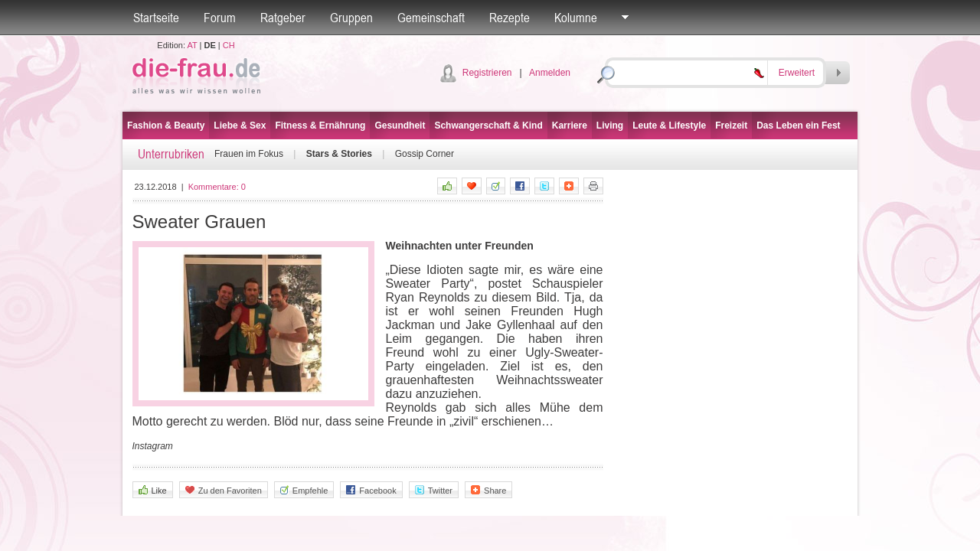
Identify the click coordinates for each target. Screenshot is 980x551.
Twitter (434, 490)
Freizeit (731, 126)
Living (610, 126)
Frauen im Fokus (249, 154)
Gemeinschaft (431, 18)
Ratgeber (283, 18)
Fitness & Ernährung (320, 126)
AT (192, 45)
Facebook (371, 490)
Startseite (156, 18)
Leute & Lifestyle (669, 126)
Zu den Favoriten (224, 490)
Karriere (570, 126)
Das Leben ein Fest (798, 126)
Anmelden (550, 73)
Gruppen (351, 18)
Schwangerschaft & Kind (488, 126)
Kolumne (576, 18)
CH (229, 45)
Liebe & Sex (240, 126)
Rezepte (510, 18)
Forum (220, 18)
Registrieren (487, 73)
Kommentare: (217, 187)
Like (153, 490)
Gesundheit (400, 126)
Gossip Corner (425, 154)
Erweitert (797, 73)
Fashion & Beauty (166, 126)
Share (488, 490)
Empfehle (304, 490)
